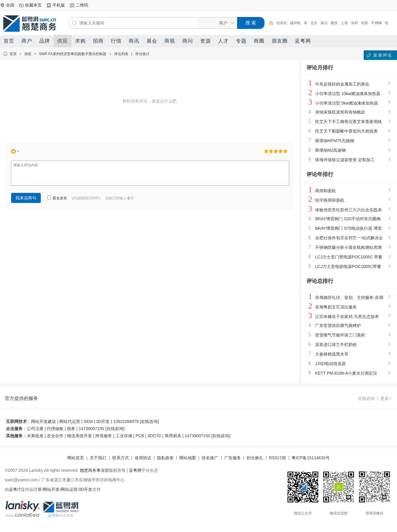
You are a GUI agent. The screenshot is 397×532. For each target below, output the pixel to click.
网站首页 (76, 458)
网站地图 (188, 458)
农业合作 (55, 436)
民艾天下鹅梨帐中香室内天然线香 (346, 131)
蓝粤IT (15, 489)
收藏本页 (33, 5)
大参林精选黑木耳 (332, 354)
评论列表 (121, 54)
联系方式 (121, 458)
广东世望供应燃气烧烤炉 (338, 325)
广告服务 (233, 458)
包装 (365, 23)
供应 (28, 54)
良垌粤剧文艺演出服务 (336, 307)
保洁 (324, 23)
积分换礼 (255, 458)
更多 (386, 398)
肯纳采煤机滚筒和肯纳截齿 (340, 112)
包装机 (282, 23)
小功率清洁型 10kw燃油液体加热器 (348, 94)
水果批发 (35, 436)
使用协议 (143, 458)
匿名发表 (57, 198)
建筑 (334, 23)
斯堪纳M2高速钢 (330, 150)
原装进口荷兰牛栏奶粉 (336, 345)
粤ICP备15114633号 (311, 458)
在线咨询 (366, 398)
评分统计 (142, 54)
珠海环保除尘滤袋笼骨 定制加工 (345, 160)
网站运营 (69, 489)
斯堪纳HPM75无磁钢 (335, 141)
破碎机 (295, 23)
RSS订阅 (277, 458)
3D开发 (85, 489)
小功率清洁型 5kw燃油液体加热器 (347, 103)
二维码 (82, 5)
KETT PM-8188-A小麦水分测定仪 (346, 373)
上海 (344, 23)
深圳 (354, 23)
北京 (314, 23)
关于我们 (98, 458)
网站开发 (51, 489)
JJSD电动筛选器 (330, 364)
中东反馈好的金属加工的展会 (342, 84)
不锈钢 (376, 23)
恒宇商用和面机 (330, 200)
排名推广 (210, 458)
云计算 (35, 489)
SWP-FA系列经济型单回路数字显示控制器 (73, 54)
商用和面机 (326, 191)
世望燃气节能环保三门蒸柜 (340, 335)
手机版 (59, 5)
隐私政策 (165, 458)
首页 (13, 54)
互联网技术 (16, 421)
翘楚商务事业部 (94, 470)
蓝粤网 (135, 470)
